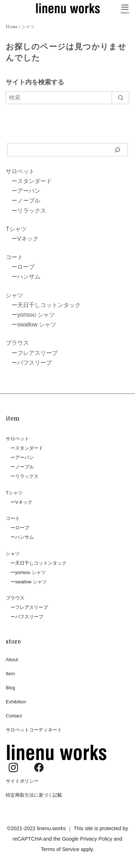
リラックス (32, 211)
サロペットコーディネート (34, 730)
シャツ (28, 27)
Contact (14, 716)
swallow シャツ (37, 324)
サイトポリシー (22, 781)
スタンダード (35, 181)
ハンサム (29, 277)
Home (12, 27)
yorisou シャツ (36, 315)
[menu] (125, 8)
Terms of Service (60, 849)
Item (10, 674)
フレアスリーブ (37, 353)
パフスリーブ (35, 363)
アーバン (29, 191)
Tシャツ (16, 229)
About (12, 660)
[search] (120, 98)
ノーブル (29, 201)
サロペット (20, 171)
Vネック (28, 239)
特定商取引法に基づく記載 (34, 795)
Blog (10, 688)
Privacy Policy (96, 839)
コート (14, 257)
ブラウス (17, 343)
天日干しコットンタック (49, 305)
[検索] (118, 150)
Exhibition (16, 702)
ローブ (26, 267)
